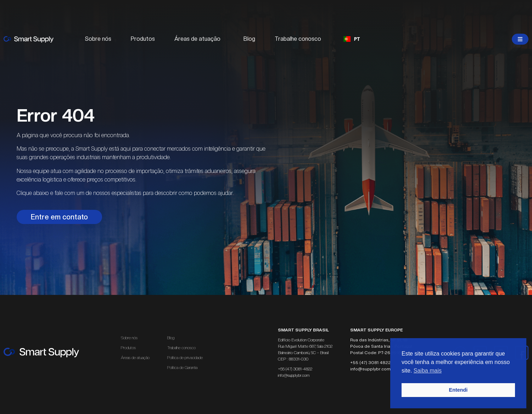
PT (352, 39)
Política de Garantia (182, 368)
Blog (249, 39)
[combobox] (352, 39)
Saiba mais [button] (428, 371)
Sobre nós (98, 39)
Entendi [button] (458, 390)
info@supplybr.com (294, 375)
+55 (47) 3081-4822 (295, 369)
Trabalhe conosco (298, 39)
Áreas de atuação (199, 39)
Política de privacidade (185, 358)
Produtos (143, 39)
